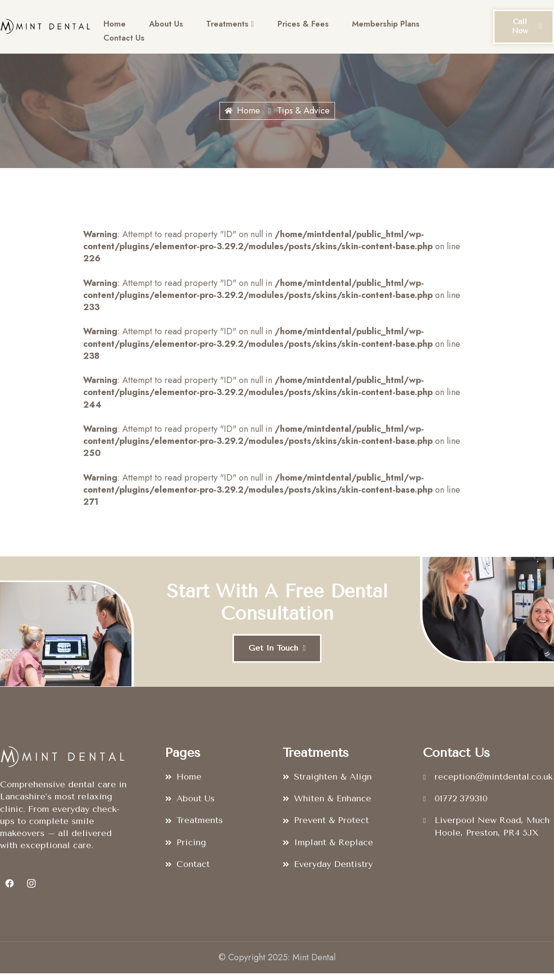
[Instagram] (31, 890)
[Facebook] (10, 890)
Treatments (223, 26)
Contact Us (123, 38)
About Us (162, 26)
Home (114, 26)
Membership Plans (373, 26)
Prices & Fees (293, 26)
